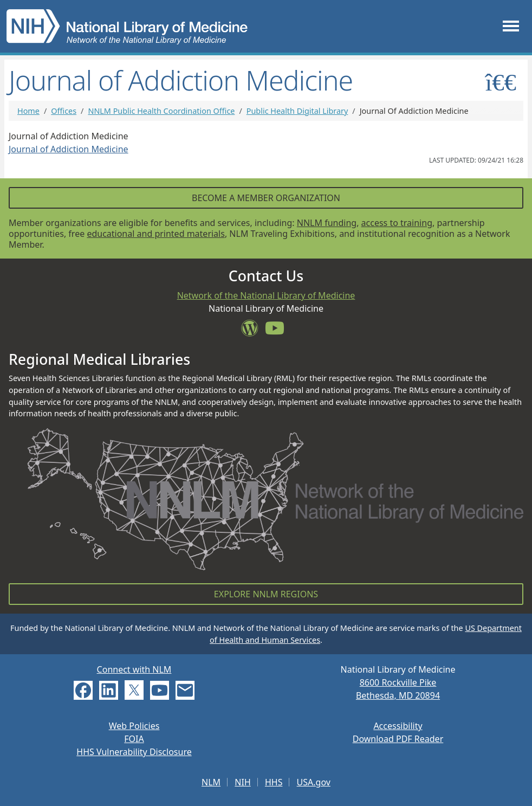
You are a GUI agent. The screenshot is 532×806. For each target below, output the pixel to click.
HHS (274, 782)
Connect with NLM (134, 669)
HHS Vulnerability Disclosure (134, 752)
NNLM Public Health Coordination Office (161, 111)
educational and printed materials (156, 234)
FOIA (134, 739)
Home (28, 111)
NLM (211, 782)
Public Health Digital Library (297, 111)
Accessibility (398, 726)
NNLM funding (327, 223)
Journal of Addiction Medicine (69, 149)
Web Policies (134, 726)
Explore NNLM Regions (266, 594)
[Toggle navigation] (511, 26)
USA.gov (314, 782)
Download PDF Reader (398, 739)
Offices (64, 111)
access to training (397, 223)
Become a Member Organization (266, 198)
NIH (242, 782)
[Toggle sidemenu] (501, 82)
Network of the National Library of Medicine (266, 295)
